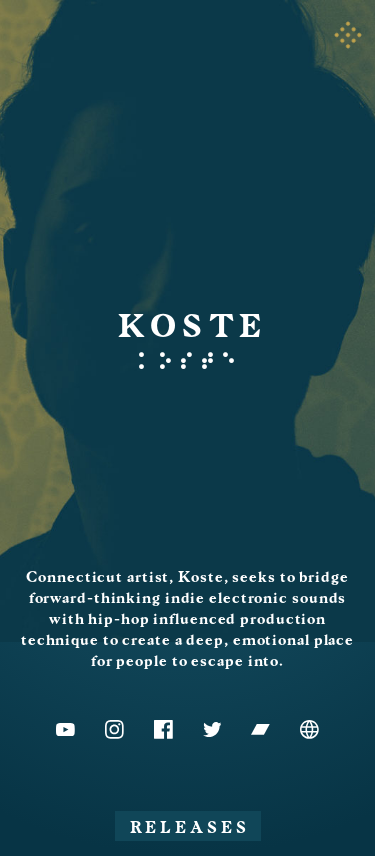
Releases (190, 828)
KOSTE (193, 326)
